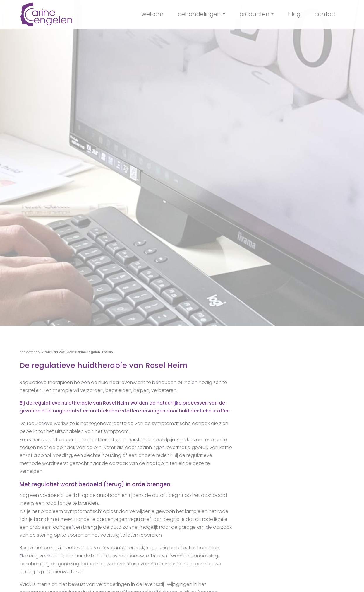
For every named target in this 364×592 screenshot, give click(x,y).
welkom (153, 14)
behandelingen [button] (199, 14)
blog (294, 14)
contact (326, 14)
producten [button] (254, 14)
